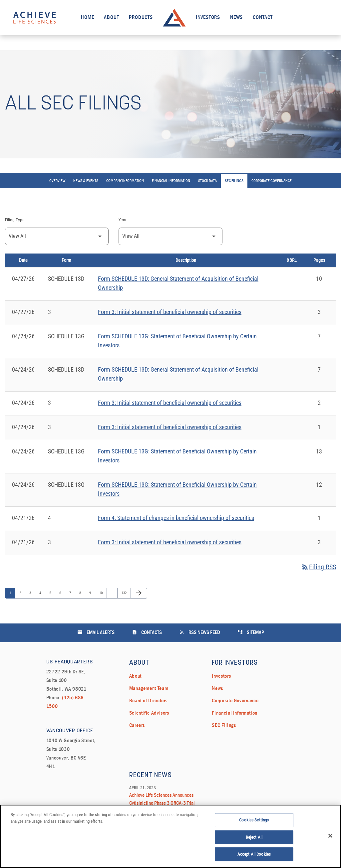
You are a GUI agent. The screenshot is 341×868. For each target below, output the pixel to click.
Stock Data (207, 181)
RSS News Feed (200, 632)
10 (102, 593)
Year (123, 220)
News (236, 18)
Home (87, 18)
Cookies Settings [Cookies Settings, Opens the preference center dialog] (254, 823)
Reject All (254, 840)
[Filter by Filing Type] (57, 236)
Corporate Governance (272, 181)
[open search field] (322, 17)
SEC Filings (234, 181)
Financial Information (171, 181)
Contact (263, 18)
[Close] (330, 839)
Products (141, 18)
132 (125, 593)
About (111, 18)
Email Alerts (96, 632)
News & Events (86, 181)
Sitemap (251, 632)
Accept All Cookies (254, 858)
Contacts (147, 632)
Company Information (125, 181)
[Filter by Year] (170, 236)
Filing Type (15, 220)
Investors (208, 18)
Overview (57, 181)
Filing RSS (319, 567)
